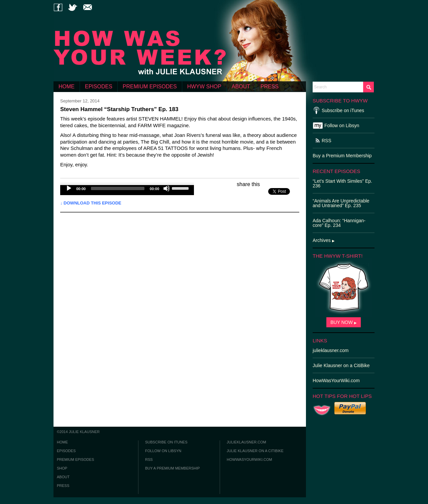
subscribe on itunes (166, 442)
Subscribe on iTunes (343, 110)
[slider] (118, 188)
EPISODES (99, 87)
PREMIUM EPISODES (150, 87)
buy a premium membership (173, 468)
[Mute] (167, 188)
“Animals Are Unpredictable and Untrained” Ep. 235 (341, 203)
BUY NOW (344, 322)
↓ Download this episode (91, 203)
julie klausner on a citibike (255, 451)
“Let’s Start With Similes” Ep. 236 (342, 183)
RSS (327, 141)
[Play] (69, 188)
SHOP (62, 468)
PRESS (270, 87)
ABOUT (241, 87)
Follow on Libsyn (342, 125)
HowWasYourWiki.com (336, 381)
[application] (127, 190)
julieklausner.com (246, 442)
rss (149, 459)
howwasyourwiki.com (249, 459)
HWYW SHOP (204, 87)
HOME (67, 87)
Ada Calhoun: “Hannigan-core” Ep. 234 (339, 223)
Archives (324, 240)
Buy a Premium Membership (342, 156)
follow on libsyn (163, 451)
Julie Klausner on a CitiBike (341, 365)
